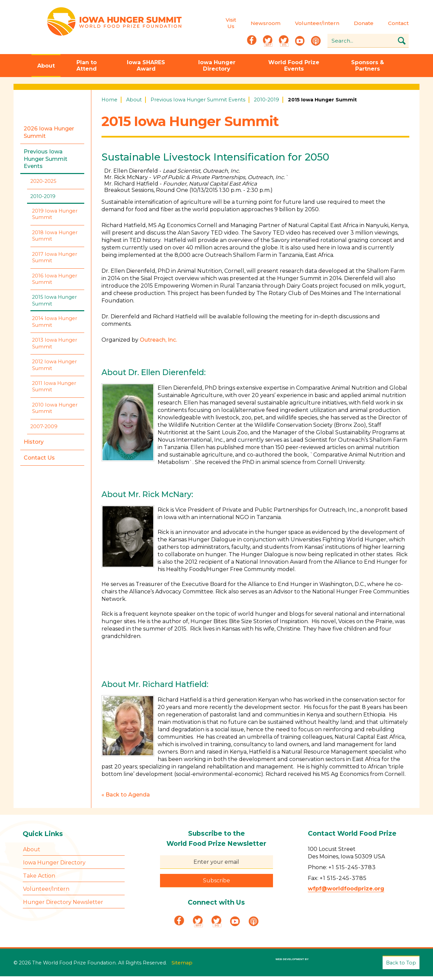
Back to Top (401, 967)
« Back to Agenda (126, 799)
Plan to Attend (87, 70)
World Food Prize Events (294, 70)
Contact (379, 25)
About (46, 70)
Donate (345, 25)
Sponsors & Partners (368, 70)
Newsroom (247, 25)
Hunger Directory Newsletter (63, 906)
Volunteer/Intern (298, 25)
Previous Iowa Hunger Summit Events (198, 104)
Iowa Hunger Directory (217, 70)
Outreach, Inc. (158, 345)
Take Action (39, 880)
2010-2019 (267, 104)
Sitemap (182, 964)
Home (109, 104)
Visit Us (212, 25)
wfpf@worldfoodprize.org (346, 893)
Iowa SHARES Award (146, 70)
